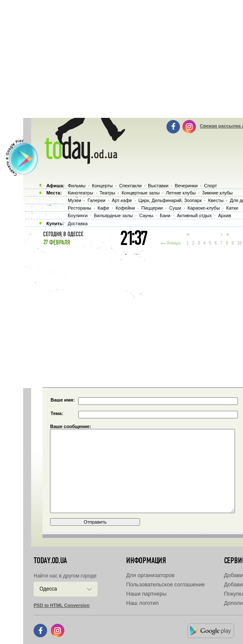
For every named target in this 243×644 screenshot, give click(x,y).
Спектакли (130, 186)
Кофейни (125, 208)
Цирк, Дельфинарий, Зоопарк (170, 200)
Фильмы (77, 186)
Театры (107, 193)
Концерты (102, 186)
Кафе (103, 208)
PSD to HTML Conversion (62, 605)
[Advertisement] (133, 316)
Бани (165, 216)
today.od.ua (50, 561)
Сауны (146, 216)
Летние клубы (181, 193)
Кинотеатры (80, 193)
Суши (175, 208)
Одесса (48, 589)
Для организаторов (150, 575)
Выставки (158, 186)
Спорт (210, 186)
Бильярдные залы (114, 216)
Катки (232, 208)
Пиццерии (152, 208)
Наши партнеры (146, 594)
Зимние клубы (218, 193)
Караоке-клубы (204, 208)
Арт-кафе (122, 200)
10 (239, 243)
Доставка (78, 224)
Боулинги (78, 216)
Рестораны (79, 208)
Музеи (74, 200)
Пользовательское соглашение (165, 584)
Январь (174, 243)
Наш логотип (142, 603)
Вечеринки (186, 186)
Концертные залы (140, 193)
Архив (225, 216)
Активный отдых (194, 216)
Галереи (96, 200)
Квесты (216, 200)
